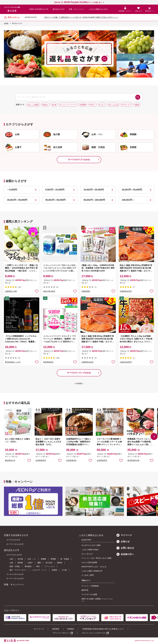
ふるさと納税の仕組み (90, 550)
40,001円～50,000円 (55, 200)
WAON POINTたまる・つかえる (94, 567)
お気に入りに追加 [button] (37, 291)
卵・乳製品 (65, 559)
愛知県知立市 (10, 460)
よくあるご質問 (88, 575)
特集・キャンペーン (77, 9)
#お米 (54, 105)
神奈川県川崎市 (49, 291)
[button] (154, 437)
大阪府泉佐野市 (126, 362)
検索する (138, 97)
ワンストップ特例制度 (90, 586)
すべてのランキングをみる (79, 373)
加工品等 (49, 563)
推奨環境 (56, 629)
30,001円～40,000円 (17, 200)
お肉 (11, 559)
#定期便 (83, 105)
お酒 (11, 563)
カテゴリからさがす (14, 555)
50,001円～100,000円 (94, 200)
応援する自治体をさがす (39, 9)
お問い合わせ (125, 548)
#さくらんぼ (113, 105)
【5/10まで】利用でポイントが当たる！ (78, 2)
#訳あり (45, 105)
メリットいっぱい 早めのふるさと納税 (96, 558)
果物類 (43, 559)
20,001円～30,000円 (132, 190)
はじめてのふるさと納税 (91, 545)
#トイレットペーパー (68, 105)
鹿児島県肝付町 (133, 460)
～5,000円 (12, 190)
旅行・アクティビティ (18, 570)
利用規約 (71, 629)
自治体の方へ (125, 554)
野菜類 (53, 559)
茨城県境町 (86, 291)
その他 (64, 570)
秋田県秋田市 (48, 362)
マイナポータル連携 (89, 594)
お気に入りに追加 (29, 460)
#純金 (137, 105)
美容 (38, 566)
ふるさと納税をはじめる (98, 9)
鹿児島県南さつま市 (13, 362)
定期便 (54, 570)
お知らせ (123, 542)
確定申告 (85, 590)
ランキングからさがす (15, 574)
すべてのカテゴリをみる (79, 160)
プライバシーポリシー (61, 633)
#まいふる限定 (33, 105)
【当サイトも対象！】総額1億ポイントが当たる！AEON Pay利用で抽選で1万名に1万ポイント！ (81, 17)
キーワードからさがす (15, 544)
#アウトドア (126, 105)
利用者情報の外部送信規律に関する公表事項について (103, 629)
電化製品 (28, 566)
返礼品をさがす (59, 9)
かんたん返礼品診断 (89, 562)
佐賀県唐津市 (41, 460)
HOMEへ (80, 384)
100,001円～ (128, 200)
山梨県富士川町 (11, 291)
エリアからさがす (13, 540)
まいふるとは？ (88, 554)
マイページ (124, 535)
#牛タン (92, 105)
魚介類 (20, 559)
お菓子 (30, 563)
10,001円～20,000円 (94, 190)
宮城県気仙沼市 (126, 291)
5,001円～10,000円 (55, 190)
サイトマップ (39, 629)
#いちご (102, 105)
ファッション (49, 566)
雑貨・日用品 (15, 566)
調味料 (60, 563)
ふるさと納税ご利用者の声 (92, 571)
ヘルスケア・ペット (39, 570)
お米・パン (32, 559)
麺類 (39, 563)
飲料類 (20, 563)
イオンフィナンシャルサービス (94, 633)
